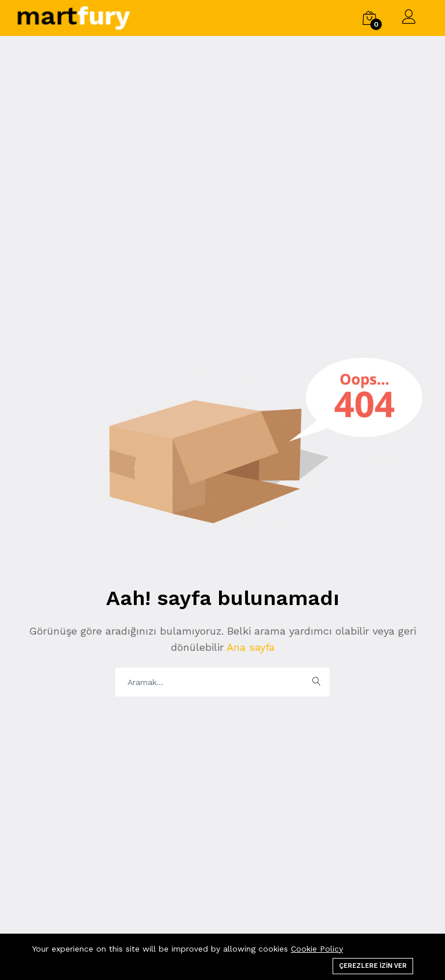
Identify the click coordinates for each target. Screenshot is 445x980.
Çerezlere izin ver (373, 966)
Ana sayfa (249, 647)
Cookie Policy (317, 949)
